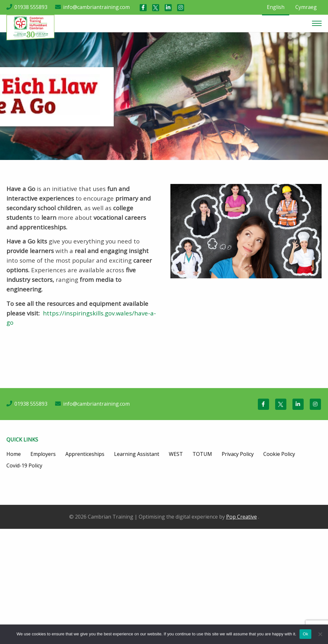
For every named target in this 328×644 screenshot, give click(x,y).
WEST (176, 454)
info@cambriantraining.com (96, 7)
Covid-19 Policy (24, 465)
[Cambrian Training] (30, 27)
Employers (43, 454)
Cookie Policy (279, 454)
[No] (320, 634)
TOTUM (202, 454)
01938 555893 (31, 7)
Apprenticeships (85, 454)
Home (14, 454)
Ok (305, 634)
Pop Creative (242, 517)
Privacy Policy (238, 454)
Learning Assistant (137, 454)
